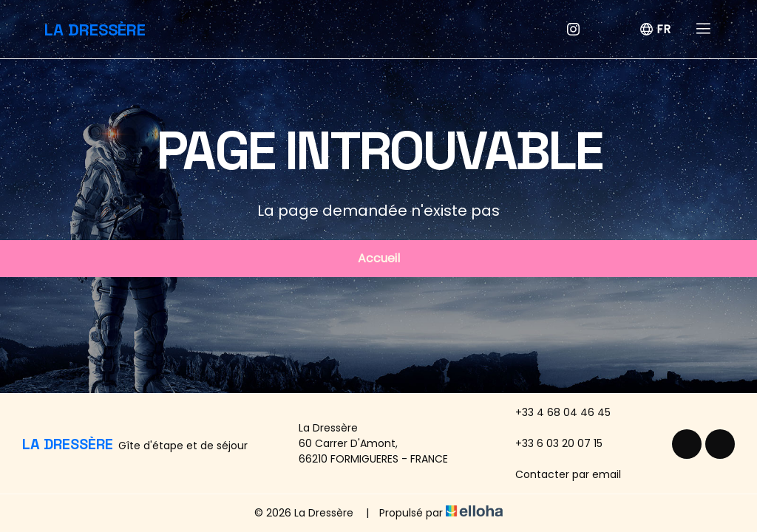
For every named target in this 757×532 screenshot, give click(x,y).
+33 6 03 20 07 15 (550, 443)
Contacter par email (560, 474)
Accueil (379, 258)
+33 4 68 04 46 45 (554, 412)
